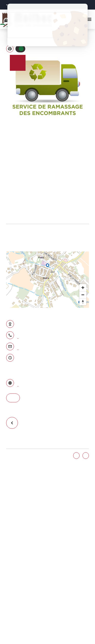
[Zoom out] (83, 295)
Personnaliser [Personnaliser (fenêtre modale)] (47, 33)
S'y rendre (13, 398)
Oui (76, 456)
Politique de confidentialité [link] (47, 42)
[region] (47, 280)
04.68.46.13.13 (18, 336)
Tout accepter (47, 16)
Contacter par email (18, 347)
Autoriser (21, 49)
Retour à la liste (14, 423)
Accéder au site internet (18, 384)
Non (86, 456)
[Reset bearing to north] (83, 302)
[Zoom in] (83, 288)
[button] (10, 49)
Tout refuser (47, 25)
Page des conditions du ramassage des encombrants (10, 219)
